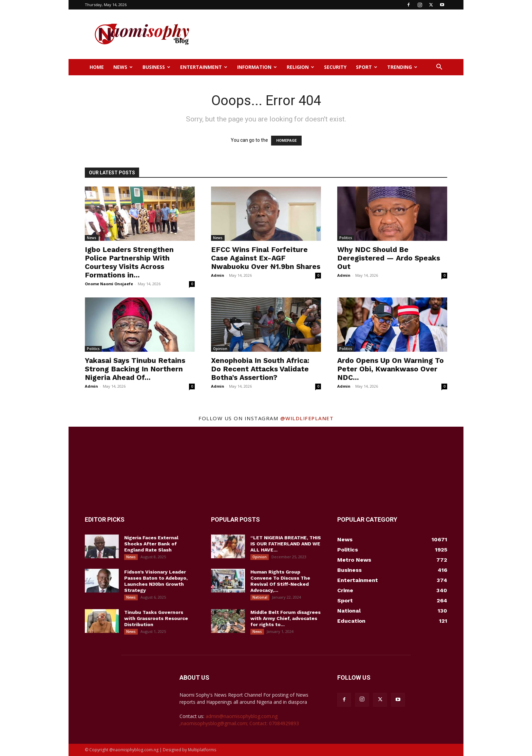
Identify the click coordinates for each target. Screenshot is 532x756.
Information (257, 67)
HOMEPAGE (286, 141)
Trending (402, 67)
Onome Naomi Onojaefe (109, 284)
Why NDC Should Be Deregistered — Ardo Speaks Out (389, 258)
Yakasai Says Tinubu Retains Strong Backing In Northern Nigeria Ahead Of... (135, 369)
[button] (439, 68)
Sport (367, 67)
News (123, 67)
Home (97, 67)
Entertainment (204, 67)
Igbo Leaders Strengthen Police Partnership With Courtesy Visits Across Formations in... (129, 262)
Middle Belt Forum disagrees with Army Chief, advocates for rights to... (286, 618)
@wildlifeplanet (307, 418)
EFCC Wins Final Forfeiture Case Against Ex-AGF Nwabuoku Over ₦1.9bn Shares (266, 258)
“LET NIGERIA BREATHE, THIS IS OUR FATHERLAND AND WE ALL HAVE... (286, 544)
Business (156, 67)
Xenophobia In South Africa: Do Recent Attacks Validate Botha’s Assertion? (260, 369)
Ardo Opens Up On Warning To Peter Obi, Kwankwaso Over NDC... (391, 369)
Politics (346, 238)
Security (335, 67)
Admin (218, 275)
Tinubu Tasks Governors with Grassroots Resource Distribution (156, 618)
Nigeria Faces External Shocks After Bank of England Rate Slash (151, 544)
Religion (300, 67)
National (260, 597)
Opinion (220, 349)
